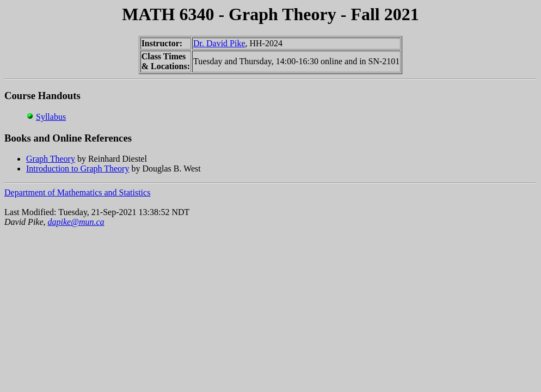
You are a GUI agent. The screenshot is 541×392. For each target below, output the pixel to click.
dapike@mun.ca (76, 222)
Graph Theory (51, 159)
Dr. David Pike (219, 43)
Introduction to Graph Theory (78, 169)
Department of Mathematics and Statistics (77, 192)
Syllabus (51, 117)
